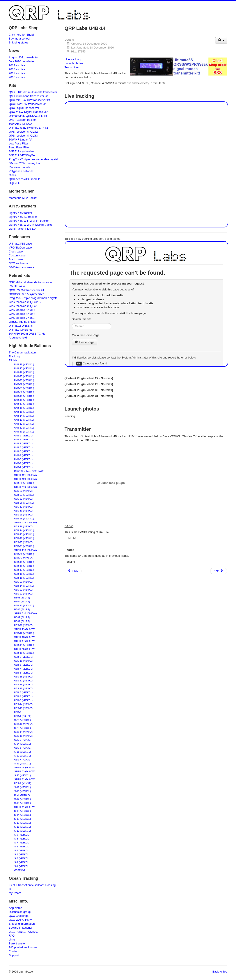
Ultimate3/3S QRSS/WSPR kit (28, 116)
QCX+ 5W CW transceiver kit (27, 104)
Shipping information (22, 924)
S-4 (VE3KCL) (22, 854)
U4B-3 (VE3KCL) (23, 459)
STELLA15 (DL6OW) (26, 522)
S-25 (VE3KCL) (23, 728)
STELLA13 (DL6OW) (26, 550)
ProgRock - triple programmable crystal (33, 298)
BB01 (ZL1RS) (22, 621)
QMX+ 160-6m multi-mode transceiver (33, 92)
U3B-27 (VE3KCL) (24, 495)
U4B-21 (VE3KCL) (24, 388)
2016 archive (17, 77)
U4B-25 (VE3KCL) (24, 376)
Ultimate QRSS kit (20, 330)
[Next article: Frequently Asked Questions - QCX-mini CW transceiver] (219, 571)
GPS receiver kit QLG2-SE (26, 302)
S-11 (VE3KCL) (23, 827)
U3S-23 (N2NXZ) (23, 582)
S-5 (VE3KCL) (22, 850)
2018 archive (17, 69)
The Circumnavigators (23, 352)
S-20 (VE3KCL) (23, 775)
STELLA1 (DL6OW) (25, 807)
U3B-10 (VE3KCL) (24, 653)
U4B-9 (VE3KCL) (23, 436)
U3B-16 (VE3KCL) (24, 574)
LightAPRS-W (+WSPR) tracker (29, 221)
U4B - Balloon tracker (22, 120)
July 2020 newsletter (22, 61)
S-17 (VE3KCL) (23, 799)
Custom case (17, 255)
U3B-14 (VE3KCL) (24, 586)
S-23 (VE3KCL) (23, 752)
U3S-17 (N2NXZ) (23, 681)
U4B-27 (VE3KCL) (24, 368)
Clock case (16, 251)
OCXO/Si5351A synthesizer (26, 294)
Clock (12, 175)
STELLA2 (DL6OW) (25, 779)
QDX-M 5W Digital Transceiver (28, 112)
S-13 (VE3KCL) (23, 819)
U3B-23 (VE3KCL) (24, 534)
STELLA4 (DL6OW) (25, 767)
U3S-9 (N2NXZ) (23, 740)
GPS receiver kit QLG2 (23, 132)
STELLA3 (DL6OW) (25, 771)
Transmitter (72, 67)
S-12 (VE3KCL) (23, 823)
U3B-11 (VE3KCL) (24, 645)
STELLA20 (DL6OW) (26, 479)
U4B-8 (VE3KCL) (23, 440)
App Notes (15, 908)
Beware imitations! (20, 928)
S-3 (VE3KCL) (22, 858)
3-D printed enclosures (23, 947)
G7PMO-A (20, 870)
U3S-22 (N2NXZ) (23, 590)
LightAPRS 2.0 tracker (23, 217)
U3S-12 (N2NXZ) (23, 724)
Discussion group (20, 912)
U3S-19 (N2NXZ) (23, 661)
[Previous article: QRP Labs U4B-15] (73, 571)
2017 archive (17, 73)
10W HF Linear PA (20, 140)
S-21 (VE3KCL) (23, 764)
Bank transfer (17, 943)
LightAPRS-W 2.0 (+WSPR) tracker (31, 225)
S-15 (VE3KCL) (23, 811)
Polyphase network (21, 171)
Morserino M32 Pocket (23, 198)
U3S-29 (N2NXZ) (23, 515)
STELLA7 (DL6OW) (25, 641)
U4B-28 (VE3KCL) (24, 364)
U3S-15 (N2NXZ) (23, 688)
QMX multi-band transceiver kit (28, 96)
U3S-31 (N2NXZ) (23, 507)
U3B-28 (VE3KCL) (24, 483)
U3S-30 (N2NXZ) (23, 511)
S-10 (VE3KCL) (23, 831)
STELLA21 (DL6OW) (26, 475)
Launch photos (74, 63)
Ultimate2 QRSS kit (21, 326)
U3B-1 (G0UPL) (23, 716)
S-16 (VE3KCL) (23, 803)
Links (12, 939)
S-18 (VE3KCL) (23, 791)
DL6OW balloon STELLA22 (29, 471)
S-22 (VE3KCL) (23, 756)
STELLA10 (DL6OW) (26, 613)
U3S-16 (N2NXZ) (23, 685)
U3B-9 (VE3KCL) (23, 657)
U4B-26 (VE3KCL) (24, 372)
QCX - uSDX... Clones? (24, 932)
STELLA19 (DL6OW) (26, 487)
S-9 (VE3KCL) (22, 835)
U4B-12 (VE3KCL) (24, 424)
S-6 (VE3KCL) (22, 847)
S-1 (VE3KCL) (22, 866)
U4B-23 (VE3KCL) (24, 380)
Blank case (16, 259)
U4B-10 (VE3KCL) (24, 432)
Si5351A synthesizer (22, 151)
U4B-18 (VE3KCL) (24, 400)
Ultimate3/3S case (20, 244)
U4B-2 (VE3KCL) (23, 463)
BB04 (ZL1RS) (22, 602)
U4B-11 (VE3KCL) (24, 428)
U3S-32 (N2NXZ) (23, 499)
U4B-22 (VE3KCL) (24, 384)
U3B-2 (18, 712)
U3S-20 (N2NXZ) (23, 625)
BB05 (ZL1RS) (22, 598)
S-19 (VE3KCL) (23, 787)
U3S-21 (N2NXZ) (23, 594)
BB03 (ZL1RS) (22, 609)
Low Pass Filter (19, 143)
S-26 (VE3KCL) (23, 720)
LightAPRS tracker (20, 213)
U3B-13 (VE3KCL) (24, 605)
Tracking (14, 356)
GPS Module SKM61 (22, 310)
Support (14, 955)
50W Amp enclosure (21, 267)
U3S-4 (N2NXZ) (23, 783)
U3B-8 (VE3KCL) (23, 665)
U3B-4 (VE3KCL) (23, 696)
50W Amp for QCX (20, 124)
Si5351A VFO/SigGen (23, 155)
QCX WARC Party (20, 920)
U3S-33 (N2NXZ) (23, 491)
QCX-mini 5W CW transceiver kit (29, 100)
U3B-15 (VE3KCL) (24, 578)
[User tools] (221, 40)
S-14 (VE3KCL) (23, 815)
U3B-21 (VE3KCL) (24, 546)
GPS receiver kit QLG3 (23, 136)
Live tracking (73, 59)
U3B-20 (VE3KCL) (24, 554)
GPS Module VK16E (22, 318)
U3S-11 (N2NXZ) (23, 732)
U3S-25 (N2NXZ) (23, 542)
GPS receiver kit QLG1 (23, 306)
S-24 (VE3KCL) (23, 744)
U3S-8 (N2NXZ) (23, 748)
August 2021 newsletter (24, 57)
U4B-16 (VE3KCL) (24, 408)
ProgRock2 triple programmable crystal (33, 159)
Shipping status (19, 42)
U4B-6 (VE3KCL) (23, 447)
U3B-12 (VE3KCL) (24, 633)
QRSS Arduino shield (22, 322)
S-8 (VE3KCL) (22, 839)
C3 (11, 889)
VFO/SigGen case (20, 248)
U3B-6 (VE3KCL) (23, 673)
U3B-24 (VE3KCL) (24, 530)
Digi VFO (15, 183)
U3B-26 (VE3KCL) (24, 503)
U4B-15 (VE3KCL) (24, 412)
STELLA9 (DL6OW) (25, 629)
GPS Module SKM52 (22, 314)
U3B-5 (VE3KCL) (23, 692)
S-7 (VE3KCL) (22, 843)
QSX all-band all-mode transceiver (30, 282)
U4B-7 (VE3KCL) (23, 443)
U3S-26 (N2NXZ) (23, 526)
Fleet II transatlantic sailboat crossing (32, 885)
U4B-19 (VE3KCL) (24, 396)
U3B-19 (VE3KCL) (24, 562)
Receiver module (20, 167)
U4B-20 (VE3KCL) (24, 392)
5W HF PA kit (17, 286)
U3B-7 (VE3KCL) (23, 669)
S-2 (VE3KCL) (22, 862)
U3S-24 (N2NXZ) (23, 558)
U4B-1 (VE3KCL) (23, 467)
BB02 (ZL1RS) (22, 617)
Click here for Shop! (21, 35)
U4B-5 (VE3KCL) (23, 451)
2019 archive (17, 65)
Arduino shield (18, 338)
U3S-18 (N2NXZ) (23, 677)
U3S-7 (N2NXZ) (23, 760)
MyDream (15, 893)
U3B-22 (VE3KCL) (24, 538)
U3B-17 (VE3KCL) (24, 570)
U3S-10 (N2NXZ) (23, 736)
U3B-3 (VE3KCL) (23, 700)
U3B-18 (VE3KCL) (24, 566)
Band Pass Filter (19, 147)
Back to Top (220, 972)
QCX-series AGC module (25, 179)
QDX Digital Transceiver (24, 108)
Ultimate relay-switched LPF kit (28, 128)
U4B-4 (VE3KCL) (23, 455)
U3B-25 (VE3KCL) (24, 519)
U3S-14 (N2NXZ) (23, 704)
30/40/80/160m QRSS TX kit (27, 334)
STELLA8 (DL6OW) (25, 637)
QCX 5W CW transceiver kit (26, 290)
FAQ (12, 936)
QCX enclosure (18, 263)
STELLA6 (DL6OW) (25, 649)
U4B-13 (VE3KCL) (24, 420)
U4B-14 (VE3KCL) (24, 416)
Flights (13, 360)
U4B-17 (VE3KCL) (24, 404)
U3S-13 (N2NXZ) (23, 708)
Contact (14, 951)
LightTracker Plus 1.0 (22, 229)
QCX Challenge (19, 916)
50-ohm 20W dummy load (25, 163)
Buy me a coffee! (19, 39)
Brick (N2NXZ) (22, 795)
